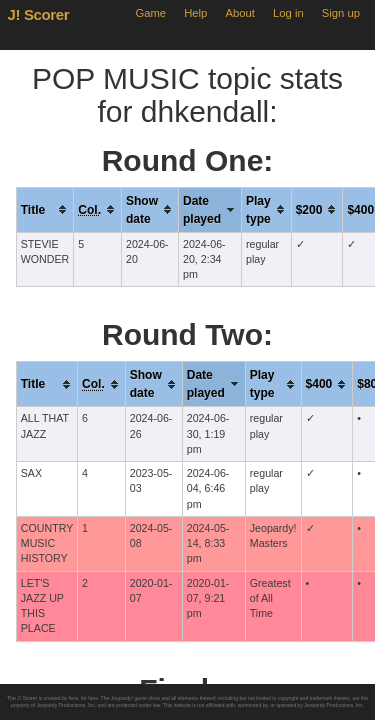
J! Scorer (39, 14)
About (240, 13)
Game (150, 13)
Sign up (341, 13)
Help (195, 13)
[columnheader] (45, 209)
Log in (288, 13)
